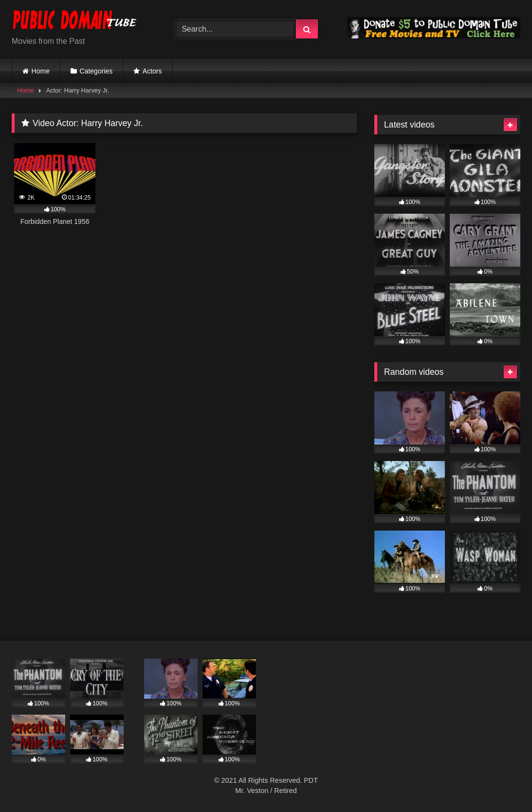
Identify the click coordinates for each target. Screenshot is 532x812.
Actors (152, 71)
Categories (96, 71)
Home (41, 71)
